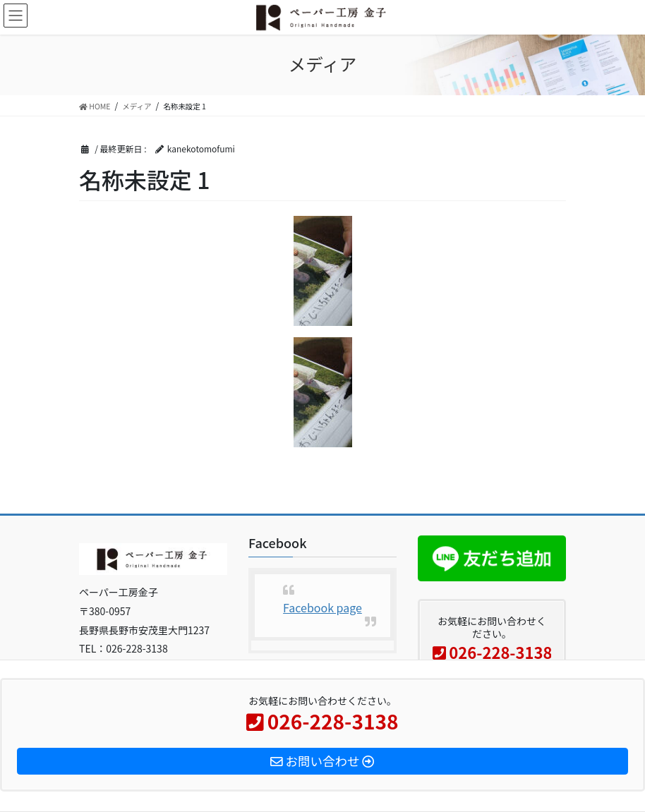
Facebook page (322, 607)
